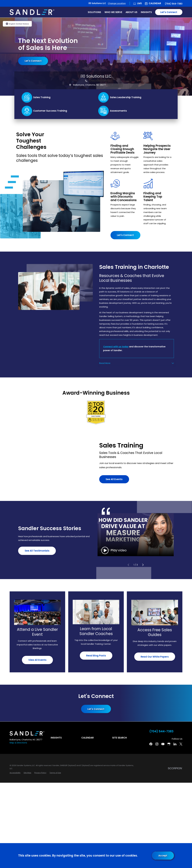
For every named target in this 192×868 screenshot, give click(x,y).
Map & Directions (18, 743)
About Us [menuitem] (131, 12)
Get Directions (115, 85)
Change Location (117, 3)
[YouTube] (163, 744)
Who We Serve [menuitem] (113, 12)
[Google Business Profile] (169, 744)
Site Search (120, 738)
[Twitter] (181, 744)
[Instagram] (157, 744)
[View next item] (143, 565)
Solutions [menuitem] (94, 12)
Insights (56, 738)
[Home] (32, 12)
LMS (139, 3)
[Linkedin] (175, 744)
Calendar (155, 3)
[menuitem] (15, 773)
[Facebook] (151, 744)
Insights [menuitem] (146, 12)
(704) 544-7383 (174, 4)
